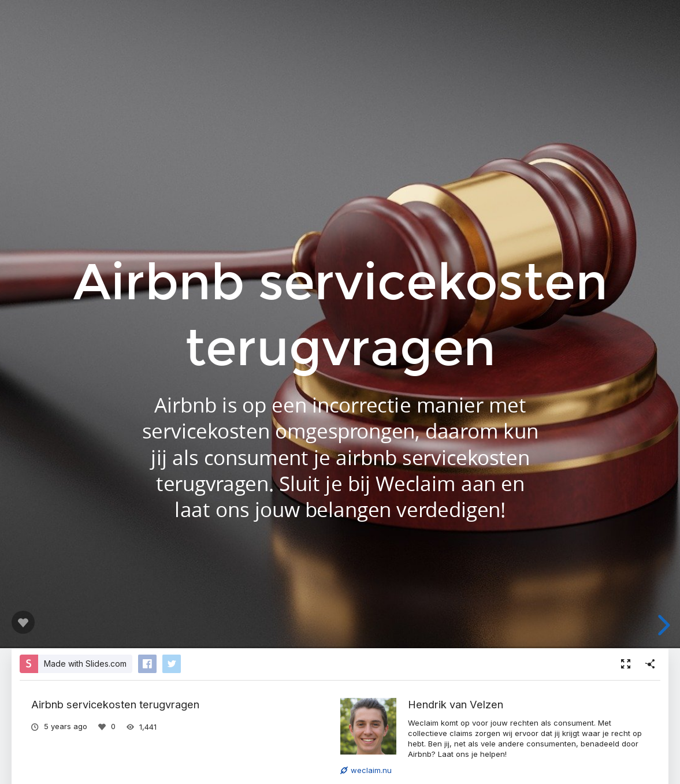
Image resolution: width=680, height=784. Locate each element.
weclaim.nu (366, 770)
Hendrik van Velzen (456, 704)
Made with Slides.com (85, 664)
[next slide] (662, 625)
